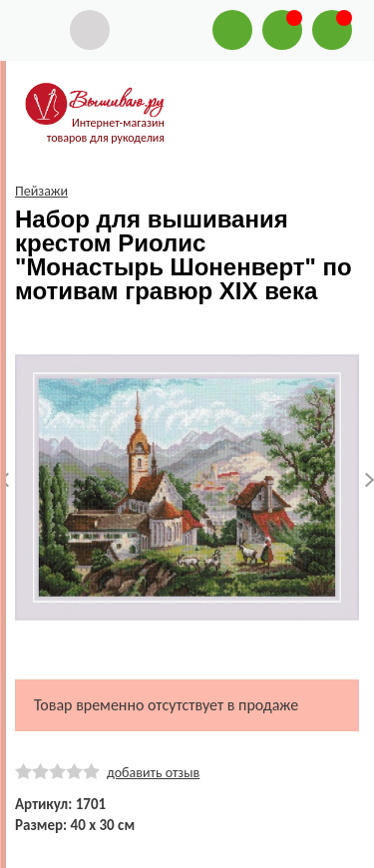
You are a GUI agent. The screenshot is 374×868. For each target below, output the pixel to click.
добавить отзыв (153, 773)
